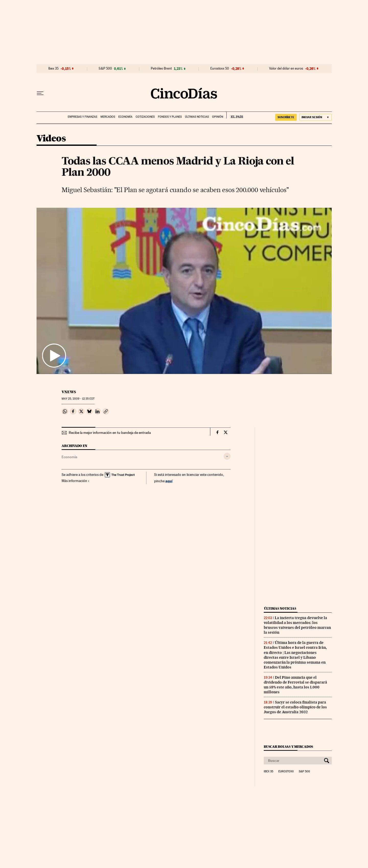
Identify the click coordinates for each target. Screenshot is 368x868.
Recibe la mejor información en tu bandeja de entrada (110, 433)
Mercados (108, 117)
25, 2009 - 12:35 (78, 399)
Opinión (218, 117)
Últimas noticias (197, 117)
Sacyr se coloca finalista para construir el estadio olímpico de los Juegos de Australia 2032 (295, 707)
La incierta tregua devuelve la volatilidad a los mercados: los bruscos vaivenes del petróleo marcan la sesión (297, 625)
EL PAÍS (235, 115)
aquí (169, 481)
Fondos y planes (170, 117)
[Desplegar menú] (40, 93)
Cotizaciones (145, 117)
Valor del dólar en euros (286, 69)
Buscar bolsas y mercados (288, 747)
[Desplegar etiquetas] (227, 456)
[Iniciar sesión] (315, 117)
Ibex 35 (53, 69)
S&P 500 (105, 69)
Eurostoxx (286, 772)
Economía (125, 117)
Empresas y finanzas (82, 117)
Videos (51, 139)
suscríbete (286, 117)
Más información (76, 481)
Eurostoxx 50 (220, 69)
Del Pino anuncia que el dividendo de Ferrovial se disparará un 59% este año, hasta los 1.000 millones (295, 685)
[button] (184, 291)
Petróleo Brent (161, 69)
